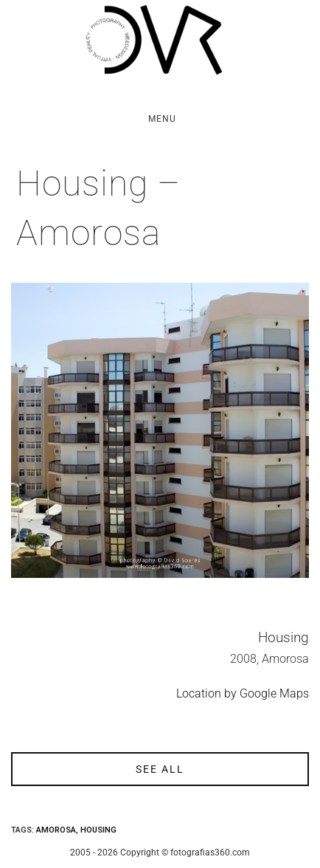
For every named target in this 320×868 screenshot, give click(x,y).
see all (160, 769)
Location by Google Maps (243, 693)
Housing (98, 830)
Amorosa (56, 830)
